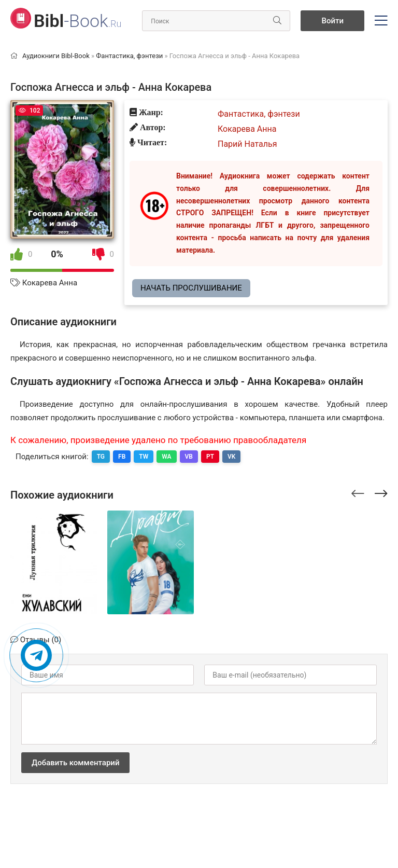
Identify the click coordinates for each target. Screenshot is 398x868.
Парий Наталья (247, 144)
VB (189, 457)
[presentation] (358, 492)
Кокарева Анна (50, 283)
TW (144, 457)
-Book (77, 21)
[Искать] (277, 21)
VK (231, 457)
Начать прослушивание (191, 288)
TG (101, 457)
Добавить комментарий (75, 763)
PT (210, 457)
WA (166, 457)
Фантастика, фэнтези (259, 114)
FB (122, 457)
